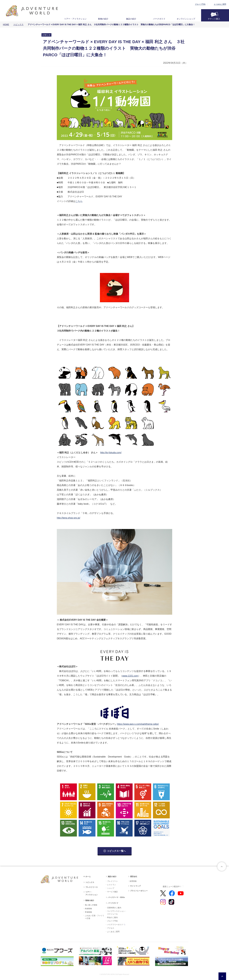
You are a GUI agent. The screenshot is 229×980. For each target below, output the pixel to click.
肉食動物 (88, 909)
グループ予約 (200, 4)
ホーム (88, 877)
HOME (6, 24)
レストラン (112, 885)
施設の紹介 (131, 19)
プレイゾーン (112, 881)
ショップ (111, 888)
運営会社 (134, 877)
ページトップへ (222, 866)
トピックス (18, 24)
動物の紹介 (103, 19)
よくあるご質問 (220, 4)
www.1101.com (130, 676)
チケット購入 (214, 19)
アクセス (111, 928)
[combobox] (222, 976)
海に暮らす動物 (91, 905)
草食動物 (88, 912)
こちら (79, 201)
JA (222, 976)
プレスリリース (92, 887)
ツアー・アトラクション (75, 19)
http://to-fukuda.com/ (111, 453)
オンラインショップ (186, 19)
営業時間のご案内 (114, 908)
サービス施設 (112, 892)
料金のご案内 (112, 917)
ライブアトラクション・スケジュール (117, 913)
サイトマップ (135, 886)
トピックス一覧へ (116, 851)
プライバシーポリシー (139, 891)
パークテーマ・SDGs (116, 897)
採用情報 (133, 881)
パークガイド (159, 19)
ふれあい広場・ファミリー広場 (94, 917)
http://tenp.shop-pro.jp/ (68, 518)
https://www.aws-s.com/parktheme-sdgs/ (138, 724)
